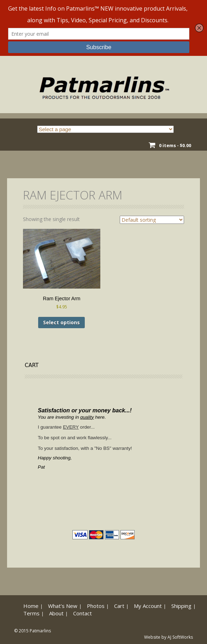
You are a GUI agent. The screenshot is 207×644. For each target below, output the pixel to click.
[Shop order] (152, 220)
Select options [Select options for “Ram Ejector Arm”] (61, 322)
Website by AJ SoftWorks (168, 637)
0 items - (175, 145)
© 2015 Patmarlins (32, 631)
